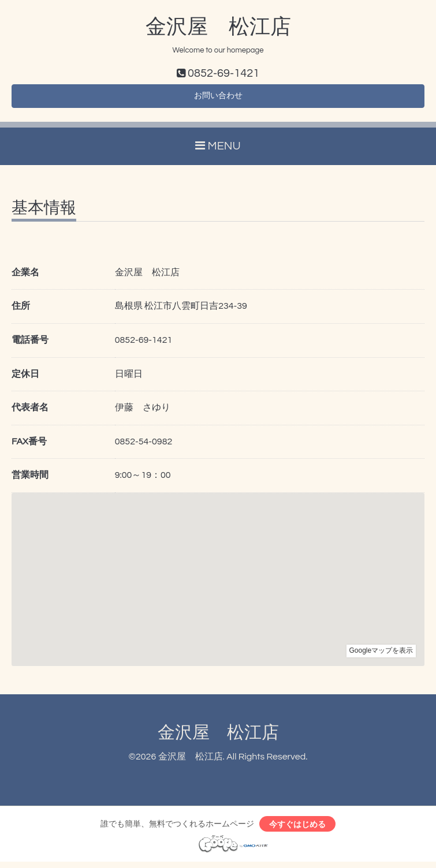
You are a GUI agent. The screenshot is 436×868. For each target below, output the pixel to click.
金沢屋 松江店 (218, 27)
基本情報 (44, 212)
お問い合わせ (218, 98)
